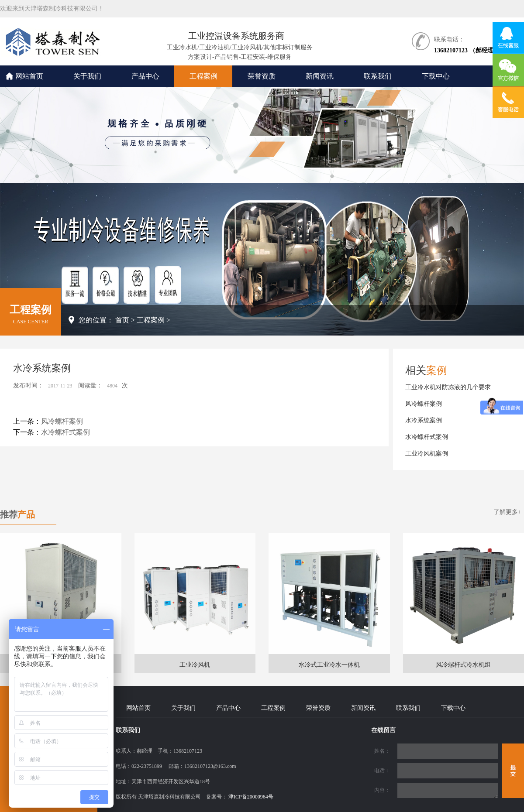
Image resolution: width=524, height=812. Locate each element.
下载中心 (436, 76)
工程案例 (203, 76)
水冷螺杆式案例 (65, 432)
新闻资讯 (320, 76)
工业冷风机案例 (427, 454)
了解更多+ (507, 512)
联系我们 (378, 76)
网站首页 (29, 76)
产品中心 (145, 76)
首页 (122, 320)
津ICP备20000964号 (251, 797)
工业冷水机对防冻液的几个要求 (448, 387)
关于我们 (87, 76)
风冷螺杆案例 (62, 421)
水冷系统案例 (424, 420)
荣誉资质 (262, 76)
